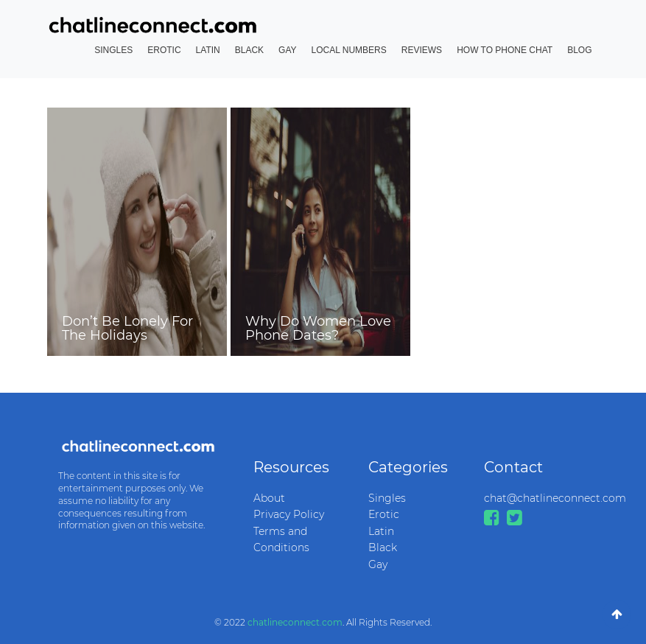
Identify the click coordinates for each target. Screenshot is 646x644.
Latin (208, 50)
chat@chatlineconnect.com (531, 498)
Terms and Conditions (281, 539)
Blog (579, 50)
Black (249, 50)
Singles (113, 50)
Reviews (422, 50)
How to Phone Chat (505, 50)
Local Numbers (349, 50)
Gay (287, 50)
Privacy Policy (289, 514)
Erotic (164, 50)
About (269, 498)
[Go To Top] (617, 615)
